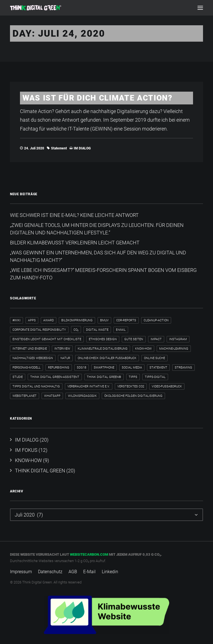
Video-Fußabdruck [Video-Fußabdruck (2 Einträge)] (167, 386)
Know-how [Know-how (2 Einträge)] (143, 349)
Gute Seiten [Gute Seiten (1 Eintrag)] (134, 339)
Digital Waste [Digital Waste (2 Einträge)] (97, 330)
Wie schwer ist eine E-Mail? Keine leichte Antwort (74, 215)
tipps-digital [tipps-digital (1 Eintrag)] (155, 377)
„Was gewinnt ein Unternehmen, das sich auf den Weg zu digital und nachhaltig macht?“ (98, 256)
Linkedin (110, 572)
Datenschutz (50, 572)
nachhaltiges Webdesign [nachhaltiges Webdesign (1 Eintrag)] (33, 358)
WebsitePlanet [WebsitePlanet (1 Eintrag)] (25, 396)
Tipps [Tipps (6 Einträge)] (133, 377)
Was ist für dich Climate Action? (97, 98)
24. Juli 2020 (34, 148)
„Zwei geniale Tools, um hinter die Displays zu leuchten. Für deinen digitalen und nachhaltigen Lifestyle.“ (97, 229)
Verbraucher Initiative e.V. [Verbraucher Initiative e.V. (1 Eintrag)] (89, 386)
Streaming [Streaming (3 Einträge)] (183, 368)
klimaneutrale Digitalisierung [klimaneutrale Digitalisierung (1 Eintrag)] (103, 349)
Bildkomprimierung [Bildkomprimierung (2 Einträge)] (77, 320)
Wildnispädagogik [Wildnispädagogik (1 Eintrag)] (82, 396)
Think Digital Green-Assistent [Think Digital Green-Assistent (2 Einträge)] (55, 377)
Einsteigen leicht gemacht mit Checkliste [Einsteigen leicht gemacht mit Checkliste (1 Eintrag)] (47, 339)
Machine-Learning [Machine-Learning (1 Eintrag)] (174, 349)
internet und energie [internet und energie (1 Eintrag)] (30, 349)
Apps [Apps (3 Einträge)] (32, 320)
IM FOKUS (26, 450)
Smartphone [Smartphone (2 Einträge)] (104, 368)
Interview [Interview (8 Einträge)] (62, 349)
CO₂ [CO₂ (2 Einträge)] (76, 330)
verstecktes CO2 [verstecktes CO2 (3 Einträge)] (131, 386)
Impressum (21, 572)
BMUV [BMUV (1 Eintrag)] (104, 320)
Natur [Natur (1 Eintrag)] (65, 358)
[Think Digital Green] (36, 8)
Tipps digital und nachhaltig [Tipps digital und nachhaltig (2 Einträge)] (36, 386)
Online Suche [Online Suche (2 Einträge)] (154, 358)
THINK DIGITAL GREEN (40, 471)
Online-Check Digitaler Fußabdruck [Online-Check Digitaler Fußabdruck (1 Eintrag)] (107, 358)
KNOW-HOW (28, 460)
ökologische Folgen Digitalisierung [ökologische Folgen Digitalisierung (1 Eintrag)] (133, 396)
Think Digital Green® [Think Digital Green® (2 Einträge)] (104, 377)
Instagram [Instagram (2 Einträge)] (178, 339)
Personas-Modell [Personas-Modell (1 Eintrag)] (26, 368)
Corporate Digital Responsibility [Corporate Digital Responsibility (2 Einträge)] (39, 330)
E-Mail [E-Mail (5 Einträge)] (121, 330)
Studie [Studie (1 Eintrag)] (18, 377)
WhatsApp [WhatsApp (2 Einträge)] (52, 396)
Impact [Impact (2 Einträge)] (156, 339)
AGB (73, 572)
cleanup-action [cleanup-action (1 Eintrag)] (156, 320)
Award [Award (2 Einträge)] (49, 320)
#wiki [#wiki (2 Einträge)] (17, 320)
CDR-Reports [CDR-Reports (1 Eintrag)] (126, 320)
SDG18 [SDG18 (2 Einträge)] (82, 368)
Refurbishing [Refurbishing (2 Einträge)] (59, 368)
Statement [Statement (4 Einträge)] (158, 368)
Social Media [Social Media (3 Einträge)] (132, 368)
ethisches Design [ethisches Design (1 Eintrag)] (103, 339)
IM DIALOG (82, 148)
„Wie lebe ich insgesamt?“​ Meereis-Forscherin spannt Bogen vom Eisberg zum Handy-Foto (103, 274)
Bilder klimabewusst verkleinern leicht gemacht (75, 243)
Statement (59, 148)
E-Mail (89, 572)
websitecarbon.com (89, 554)
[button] (200, 8)
